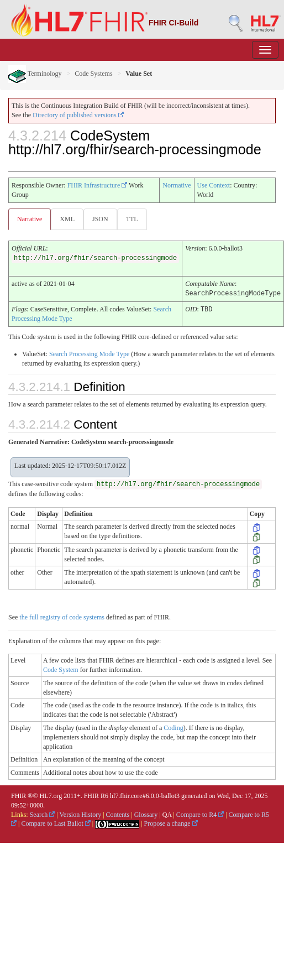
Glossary (146, 814)
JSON (100, 219)
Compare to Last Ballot (56, 823)
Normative (177, 185)
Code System (61, 669)
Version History (81, 814)
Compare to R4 (200, 814)
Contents (118, 814)
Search (43, 814)
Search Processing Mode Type (89, 353)
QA (167, 814)
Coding (173, 727)
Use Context (214, 185)
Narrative (30, 219)
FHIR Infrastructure (98, 185)
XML (67, 219)
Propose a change (171, 823)
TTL (132, 219)
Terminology (35, 74)
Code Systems (93, 74)
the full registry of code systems (62, 617)
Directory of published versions (78, 115)
